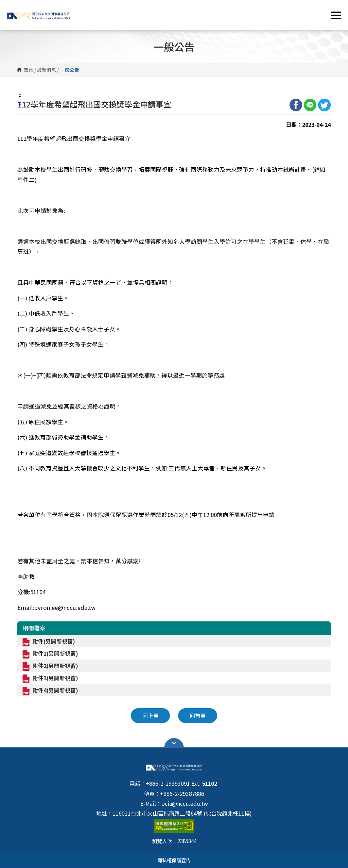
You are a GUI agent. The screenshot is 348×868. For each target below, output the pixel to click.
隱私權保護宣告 (174, 860)
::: (19, 95)
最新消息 (47, 70)
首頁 (29, 70)
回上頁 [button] (151, 716)
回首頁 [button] (198, 716)
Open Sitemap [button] (174, 743)
